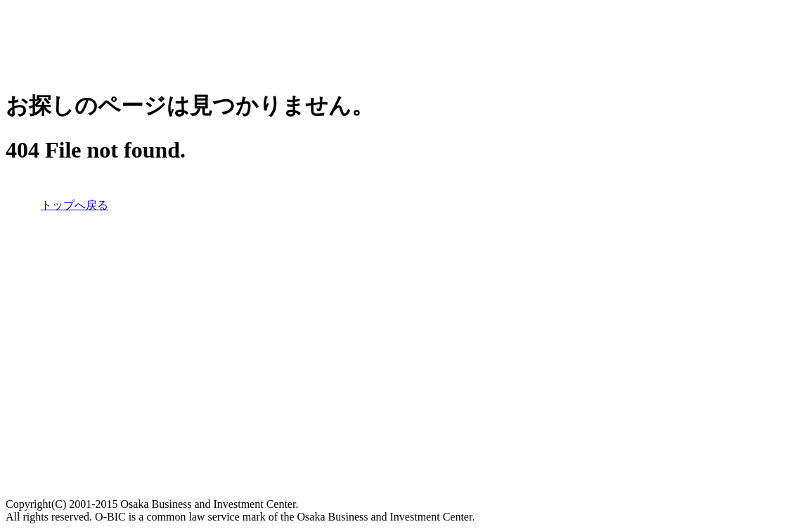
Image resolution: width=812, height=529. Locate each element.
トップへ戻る (75, 205)
